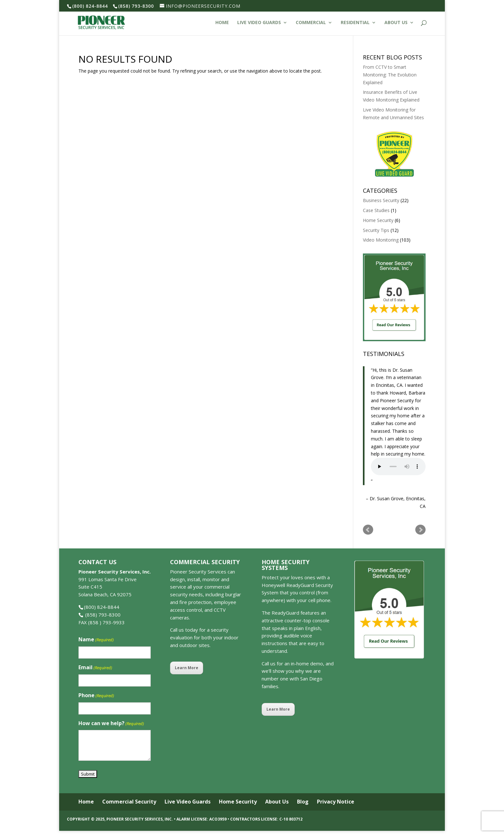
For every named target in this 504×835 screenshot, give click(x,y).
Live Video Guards (259, 23)
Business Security (381, 200)
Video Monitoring (381, 240)
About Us (396, 23)
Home (222, 23)
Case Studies (376, 210)
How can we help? (111, 724)
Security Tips (376, 230)
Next (420, 530)
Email (95, 668)
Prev (368, 530)
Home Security (378, 220)
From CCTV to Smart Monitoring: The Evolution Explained (390, 75)
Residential (355, 23)
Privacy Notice (336, 802)
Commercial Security (129, 802)
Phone (96, 696)
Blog (303, 802)
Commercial (311, 23)
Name (96, 640)
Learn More (187, 668)
